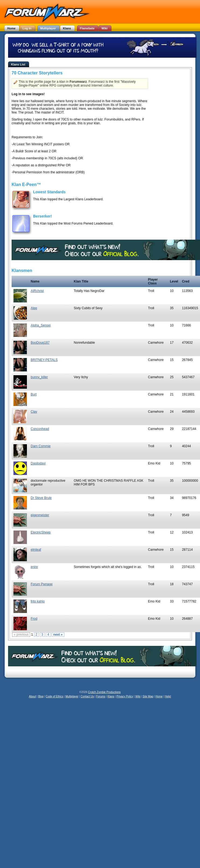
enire (34, 567)
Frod (34, 619)
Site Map (148, 696)
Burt (34, 394)
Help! (168, 696)
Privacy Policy (125, 696)
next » (58, 635)
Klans (111, 696)
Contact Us (87, 696)
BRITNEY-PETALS (44, 360)
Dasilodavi (38, 463)
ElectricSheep (41, 532)
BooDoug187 (40, 343)
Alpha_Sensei (41, 325)
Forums (101, 696)
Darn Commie (41, 446)
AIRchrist (37, 291)
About (32, 696)
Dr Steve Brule (41, 498)
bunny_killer (39, 377)
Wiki (138, 696)
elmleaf (36, 550)
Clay (34, 412)
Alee (34, 308)
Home (159, 696)
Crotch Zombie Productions (104, 692)
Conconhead (40, 429)
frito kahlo (38, 601)
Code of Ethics (55, 696)
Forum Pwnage (42, 584)
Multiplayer (72, 696)
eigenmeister (40, 515)
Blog (41, 696)
